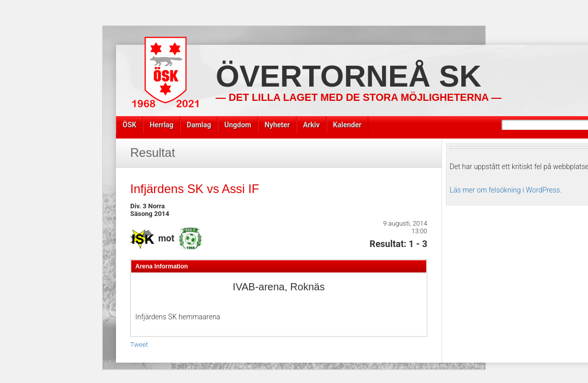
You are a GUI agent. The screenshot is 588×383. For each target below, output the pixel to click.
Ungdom (238, 125)
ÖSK (129, 125)
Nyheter (277, 125)
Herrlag (161, 125)
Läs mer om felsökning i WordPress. (506, 190)
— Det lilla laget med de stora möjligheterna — (359, 97)
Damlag (199, 125)
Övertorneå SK (348, 76)
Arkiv (312, 125)
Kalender (347, 125)
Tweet (139, 345)
